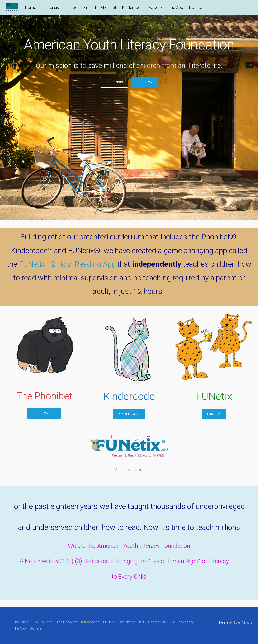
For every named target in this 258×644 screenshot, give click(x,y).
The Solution (76, 7)
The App (176, 7)
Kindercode (132, 7)
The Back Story (182, 622)
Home (31, 7)
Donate (196, 7)
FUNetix (156, 7)
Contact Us (157, 622)
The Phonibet (105, 7)
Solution (144, 82)
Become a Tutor (132, 622)
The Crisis (51, 7)
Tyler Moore (243, 622)
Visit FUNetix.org (129, 470)
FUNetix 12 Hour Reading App (67, 264)
